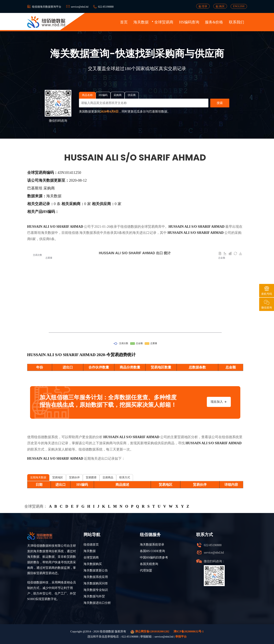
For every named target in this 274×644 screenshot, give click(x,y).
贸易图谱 (91, 477)
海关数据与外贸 (94, 596)
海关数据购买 (93, 564)
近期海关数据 (38, 477)
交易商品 (108, 477)
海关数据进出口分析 (97, 603)
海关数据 (141, 22)
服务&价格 (214, 22)
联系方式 (125, 477)
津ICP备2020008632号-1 (189, 631)
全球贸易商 (164, 22)
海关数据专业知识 (96, 590)
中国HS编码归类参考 (154, 557)
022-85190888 (106, 7)
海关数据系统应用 (96, 577)
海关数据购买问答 (96, 583)
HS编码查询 (189, 22)
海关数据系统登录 (152, 545)
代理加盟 (146, 570)
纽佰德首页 (91, 545)
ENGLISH (239, 6)
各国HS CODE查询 (152, 551)
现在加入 (219, 402)
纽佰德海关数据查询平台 (47, 7)
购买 (220, 6)
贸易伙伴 (74, 477)
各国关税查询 (149, 564)
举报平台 (181, 637)
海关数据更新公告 (96, 570)
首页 (124, 22)
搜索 (220, 103)
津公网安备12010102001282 (150, 632)
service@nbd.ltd (80, 7)
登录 (203, 6)
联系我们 (237, 22)
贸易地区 (58, 477)
